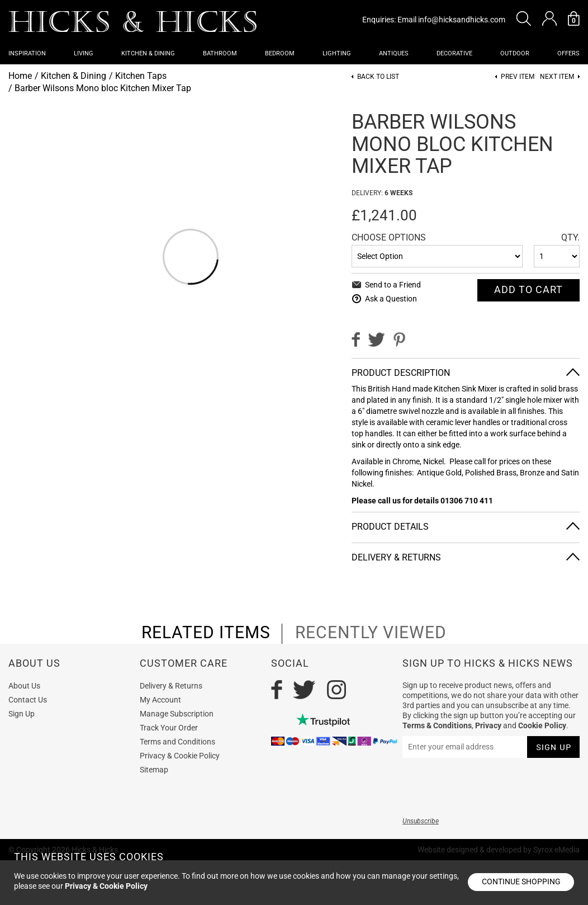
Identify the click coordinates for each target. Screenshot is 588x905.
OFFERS (568, 53)
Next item (557, 77)
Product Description (401, 373)
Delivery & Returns (396, 557)
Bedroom (280, 53)
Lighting (337, 53)
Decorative (454, 53)
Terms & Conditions (437, 725)
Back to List (378, 77)
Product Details (390, 527)
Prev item (518, 77)
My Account (160, 700)
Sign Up (22, 714)
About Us (24, 686)
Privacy (488, 725)
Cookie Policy (542, 725)
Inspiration (27, 53)
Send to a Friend (393, 285)
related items (206, 633)
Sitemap (154, 770)
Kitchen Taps (141, 76)
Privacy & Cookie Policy (180, 756)
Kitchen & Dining (148, 53)
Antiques (394, 53)
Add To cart (528, 289)
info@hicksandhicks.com (462, 20)
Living (84, 53)
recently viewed (371, 633)
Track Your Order (169, 728)
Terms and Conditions (177, 742)
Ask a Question (391, 299)
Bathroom (220, 53)
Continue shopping (521, 882)
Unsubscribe (421, 821)
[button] (524, 18)
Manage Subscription (177, 714)
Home (20, 76)
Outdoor (515, 53)
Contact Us (28, 700)
